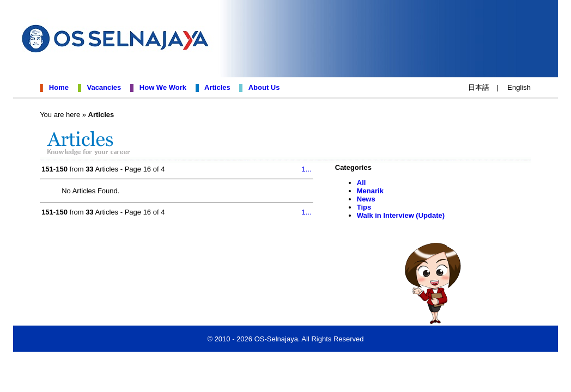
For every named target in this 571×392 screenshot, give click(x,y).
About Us (262, 87)
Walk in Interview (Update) (401, 215)
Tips (364, 207)
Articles (215, 87)
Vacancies (102, 87)
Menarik (370, 191)
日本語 (479, 87)
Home (57, 87)
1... (307, 169)
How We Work (161, 87)
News (366, 199)
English (519, 87)
